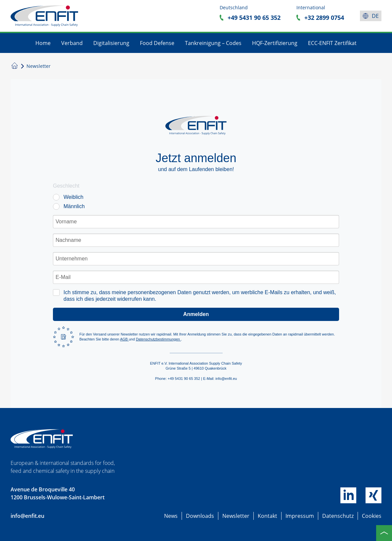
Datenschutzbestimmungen (158, 339)
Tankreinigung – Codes (213, 43)
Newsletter (236, 516)
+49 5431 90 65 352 (254, 18)
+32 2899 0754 (324, 18)
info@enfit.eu (27, 516)
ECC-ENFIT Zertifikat (332, 43)
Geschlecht (66, 186)
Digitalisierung (111, 43)
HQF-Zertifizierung (275, 43)
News (171, 516)
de (375, 16)
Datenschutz (338, 516)
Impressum (300, 516)
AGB (124, 339)
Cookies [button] (372, 516)
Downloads (200, 516)
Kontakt (267, 516)
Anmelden (196, 314)
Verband (72, 43)
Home (43, 43)
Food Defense (157, 43)
